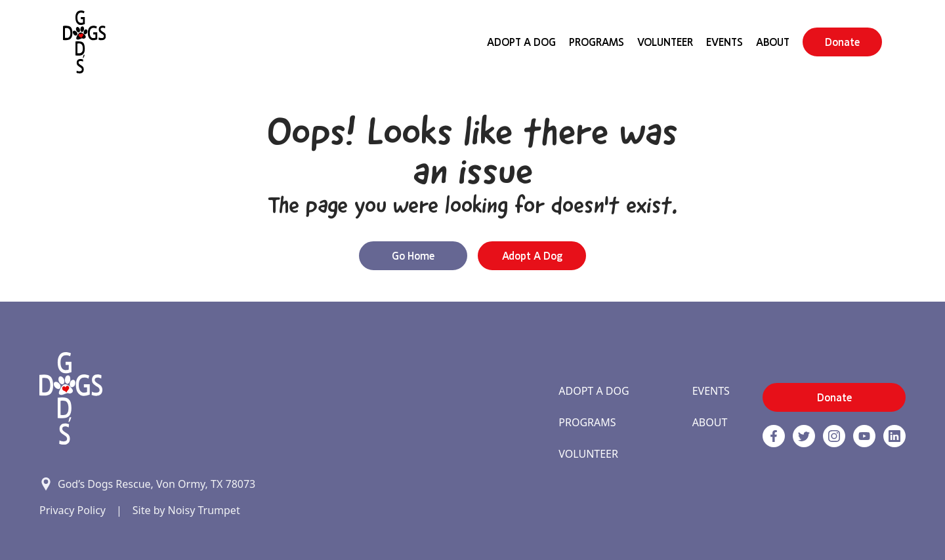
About (773, 42)
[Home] (84, 42)
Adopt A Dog (521, 42)
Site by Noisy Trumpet (186, 510)
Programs (597, 42)
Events (724, 42)
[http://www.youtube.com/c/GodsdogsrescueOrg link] (864, 436)
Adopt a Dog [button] (532, 256)
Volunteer (665, 42)
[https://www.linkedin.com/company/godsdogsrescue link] (894, 436)
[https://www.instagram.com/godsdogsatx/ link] (834, 436)
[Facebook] (774, 436)
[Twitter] (804, 436)
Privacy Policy (73, 510)
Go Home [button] (413, 256)
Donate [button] (842, 42)
